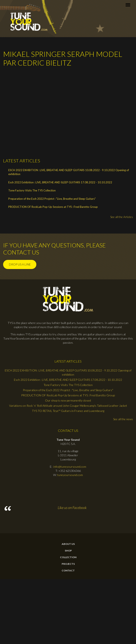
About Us (68, 544)
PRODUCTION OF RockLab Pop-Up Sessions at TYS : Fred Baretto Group (53, 207)
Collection (68, 557)
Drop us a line (20, 264)
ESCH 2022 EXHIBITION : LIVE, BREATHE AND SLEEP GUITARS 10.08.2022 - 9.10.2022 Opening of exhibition (69, 172)
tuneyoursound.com (70, 475)
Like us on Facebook (72, 508)
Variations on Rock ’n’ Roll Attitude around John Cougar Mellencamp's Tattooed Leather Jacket (68, 406)
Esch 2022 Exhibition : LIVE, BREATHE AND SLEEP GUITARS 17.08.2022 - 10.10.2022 (60, 182)
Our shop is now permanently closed (68, 400)
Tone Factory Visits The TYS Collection (32, 190)
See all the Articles (122, 217)
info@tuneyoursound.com (70, 467)
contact (68, 571)
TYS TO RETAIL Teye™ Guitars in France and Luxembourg (68, 411)
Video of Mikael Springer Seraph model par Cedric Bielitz (70, 110)
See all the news (123, 419)
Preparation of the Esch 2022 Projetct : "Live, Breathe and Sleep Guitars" (52, 199)
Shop (68, 551)
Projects (68, 564)
